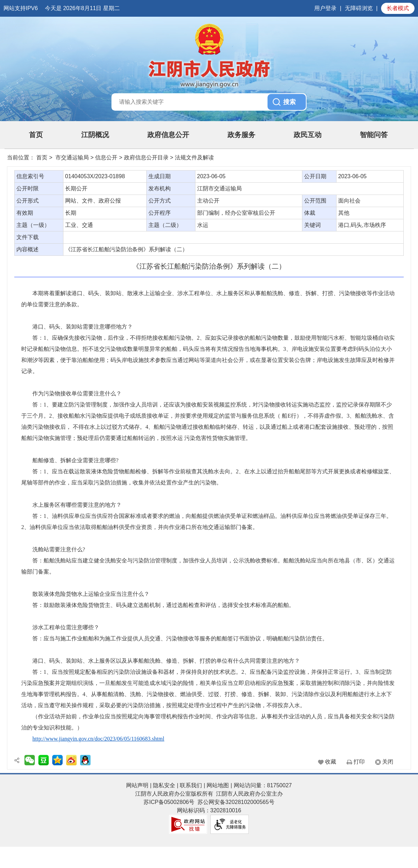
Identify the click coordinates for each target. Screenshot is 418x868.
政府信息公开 (168, 135)
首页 (36, 135)
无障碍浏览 (359, 8)
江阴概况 (95, 135)
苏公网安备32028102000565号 (236, 802)
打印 (359, 762)
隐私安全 (164, 785)
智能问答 (374, 135)
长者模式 (398, 8)
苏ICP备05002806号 (169, 802)
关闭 (388, 762)
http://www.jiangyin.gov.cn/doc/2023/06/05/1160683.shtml (98, 739)
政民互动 (308, 135)
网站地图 (218, 785)
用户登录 (325, 8)
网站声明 (137, 785)
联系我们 (191, 785)
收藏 (331, 762)
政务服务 (241, 135)
